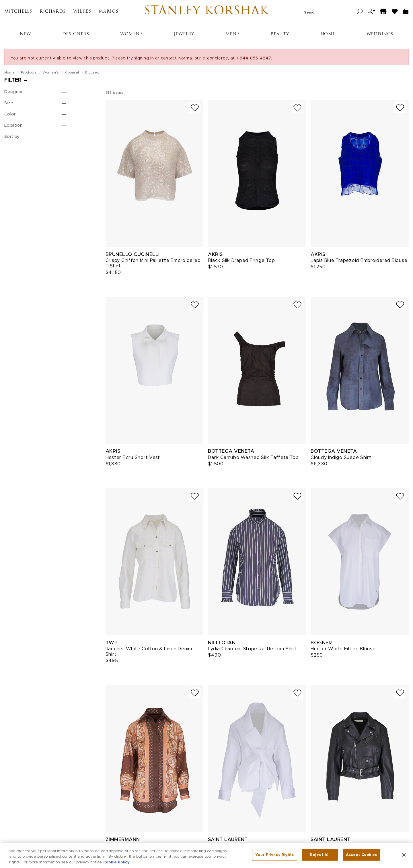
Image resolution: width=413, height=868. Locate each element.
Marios (109, 12)
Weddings (380, 34)
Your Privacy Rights (274, 860)
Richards (53, 12)
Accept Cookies (362, 860)
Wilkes (82, 12)
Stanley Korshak (206, 11)
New (25, 34)
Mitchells (18, 12)
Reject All (320, 860)
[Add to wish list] (195, 108)
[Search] (360, 12)
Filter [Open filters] (13, 80)
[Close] (404, 861)
